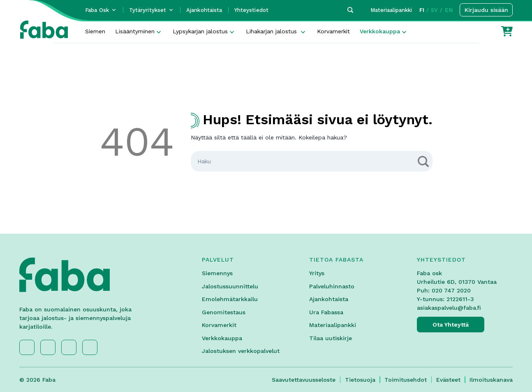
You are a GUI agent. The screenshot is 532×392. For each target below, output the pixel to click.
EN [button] (449, 10)
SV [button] (434, 10)
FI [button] (422, 10)
